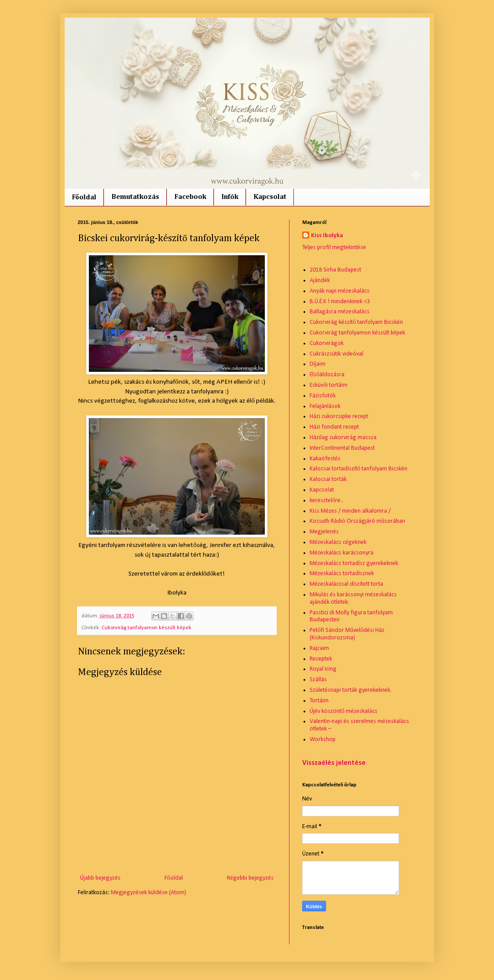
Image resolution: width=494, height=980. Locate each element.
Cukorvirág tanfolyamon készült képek (146, 628)
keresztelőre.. (326, 501)
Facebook (190, 197)
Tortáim (319, 701)
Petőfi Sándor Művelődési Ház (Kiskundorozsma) (347, 634)
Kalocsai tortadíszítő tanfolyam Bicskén (359, 469)
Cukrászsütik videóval (337, 354)
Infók (230, 197)
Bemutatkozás (135, 197)
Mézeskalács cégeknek (338, 542)
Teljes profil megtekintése (334, 248)
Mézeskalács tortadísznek (342, 574)
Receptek (321, 659)
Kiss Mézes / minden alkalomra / (350, 511)
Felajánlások (325, 406)
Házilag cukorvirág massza (343, 438)
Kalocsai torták (328, 479)
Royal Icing (323, 669)
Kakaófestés (325, 459)
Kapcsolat (270, 197)
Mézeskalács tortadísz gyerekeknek (354, 563)
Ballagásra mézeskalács (340, 312)
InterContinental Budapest (342, 448)
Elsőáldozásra (327, 375)
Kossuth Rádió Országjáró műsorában (357, 521)
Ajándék (320, 281)
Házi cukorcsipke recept (339, 417)
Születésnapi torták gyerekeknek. (351, 690)
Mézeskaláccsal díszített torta (346, 584)
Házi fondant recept (334, 427)
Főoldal (84, 198)
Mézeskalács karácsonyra (342, 553)
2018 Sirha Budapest (335, 270)
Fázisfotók (323, 396)
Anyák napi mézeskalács (340, 291)
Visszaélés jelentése (334, 763)
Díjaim (318, 364)
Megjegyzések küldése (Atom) (148, 893)
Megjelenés (324, 532)
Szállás (318, 680)
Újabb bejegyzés (100, 878)
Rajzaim (319, 648)
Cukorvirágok (327, 343)
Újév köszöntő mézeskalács (344, 711)
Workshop (323, 740)
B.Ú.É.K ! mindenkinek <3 (340, 302)
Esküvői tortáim (329, 385)
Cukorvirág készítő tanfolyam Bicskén (356, 322)
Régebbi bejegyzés (250, 878)
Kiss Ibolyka (327, 236)
